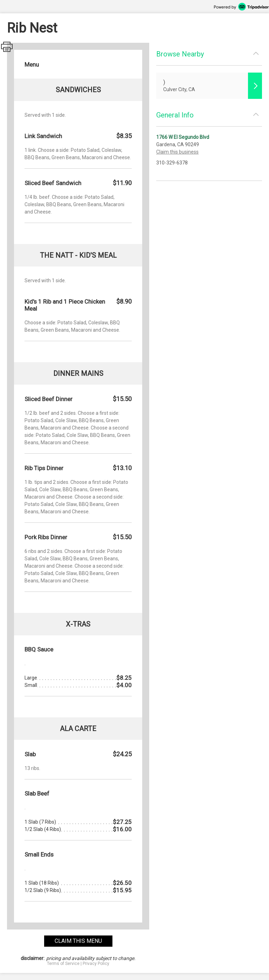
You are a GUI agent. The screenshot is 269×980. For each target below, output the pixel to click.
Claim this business (177, 152)
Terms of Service (63, 964)
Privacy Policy (96, 964)
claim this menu (78, 941)
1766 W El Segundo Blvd (183, 137)
